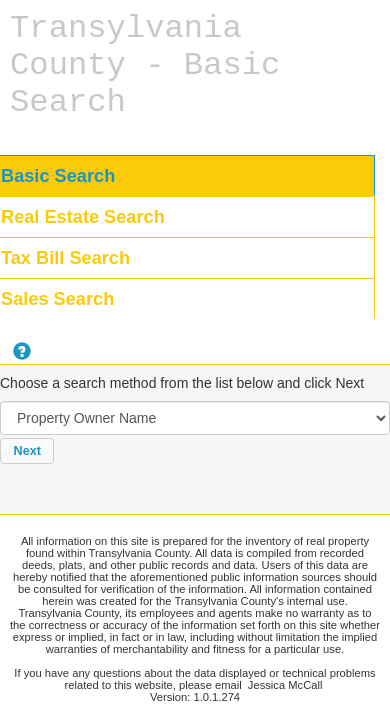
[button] (27, 451)
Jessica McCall (285, 685)
